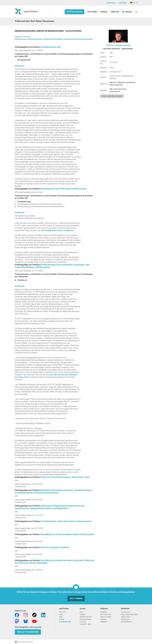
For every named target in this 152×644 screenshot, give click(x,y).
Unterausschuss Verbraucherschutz (29, 39)
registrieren (111, 3)
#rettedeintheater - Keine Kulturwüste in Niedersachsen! (66, 521)
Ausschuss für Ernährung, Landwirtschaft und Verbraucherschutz (68, 39)
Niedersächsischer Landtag (30, 31)
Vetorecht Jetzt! (85, 624)
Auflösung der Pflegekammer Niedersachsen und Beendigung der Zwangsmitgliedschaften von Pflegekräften (50, 507)
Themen (103, 619)
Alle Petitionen (106, 614)
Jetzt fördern (76, 599)
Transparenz (126, 612)
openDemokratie (86, 617)
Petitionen (92, 12)
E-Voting (83, 622)
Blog (61, 617)
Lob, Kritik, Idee (65, 622)
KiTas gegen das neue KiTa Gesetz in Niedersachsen (63, 189)
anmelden (123, 3)
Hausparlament (85, 619)
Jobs (61, 614)
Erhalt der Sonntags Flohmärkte (55, 547)
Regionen (104, 622)
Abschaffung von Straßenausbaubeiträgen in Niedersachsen (67, 534)
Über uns (62, 612)
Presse (62, 619)
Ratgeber (104, 612)
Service (104, 12)
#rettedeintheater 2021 (50, 47)
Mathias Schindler (124, 45)
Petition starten (74, 12)
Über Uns (115, 12)
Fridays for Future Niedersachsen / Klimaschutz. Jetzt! (65, 477)
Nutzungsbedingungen (129, 614)
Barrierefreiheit (126, 622)
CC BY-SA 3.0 (111, 45)
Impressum (125, 619)
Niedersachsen (56, 31)
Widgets (83, 614)
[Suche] (136, 12)
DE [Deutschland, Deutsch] (133, 3)
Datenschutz (126, 617)
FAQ (81, 612)
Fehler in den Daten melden (112, 96)
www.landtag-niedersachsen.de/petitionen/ (57, 230)
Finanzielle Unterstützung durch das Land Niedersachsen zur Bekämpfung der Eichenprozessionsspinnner (53, 491)
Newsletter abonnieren (28, 632)
